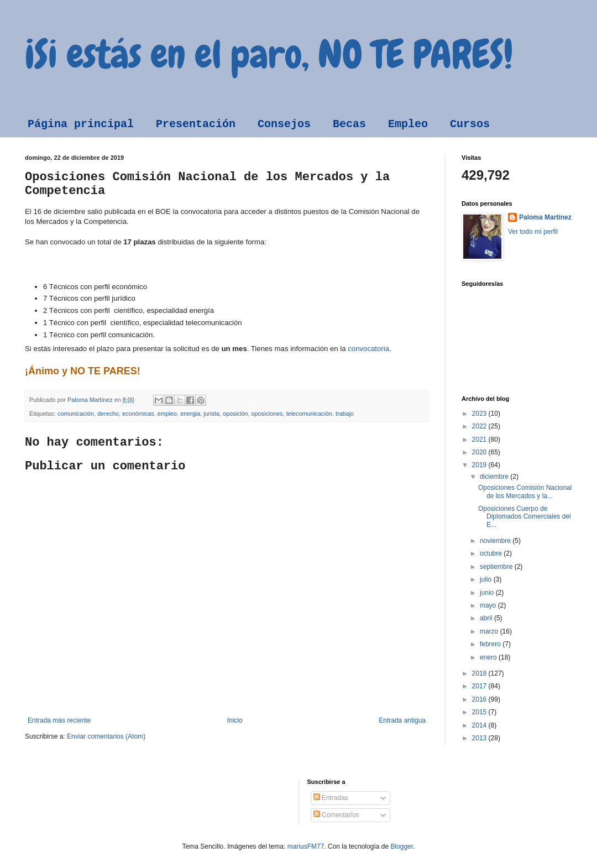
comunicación (76, 414)
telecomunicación (309, 414)
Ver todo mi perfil (533, 232)
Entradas (331, 798)
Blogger (402, 846)
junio (488, 593)
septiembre (497, 567)
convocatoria (368, 349)
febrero (491, 644)
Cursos (470, 124)
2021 (480, 440)
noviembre (496, 541)
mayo (489, 605)
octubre (492, 553)
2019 (480, 465)
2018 (480, 673)
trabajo (345, 414)
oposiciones (267, 414)
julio (487, 579)
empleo (167, 414)
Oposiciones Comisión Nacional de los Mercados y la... (525, 491)
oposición (235, 414)
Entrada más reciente (59, 720)
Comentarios (336, 815)
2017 (480, 686)
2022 (480, 426)
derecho (108, 414)
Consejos (284, 124)
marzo (490, 631)
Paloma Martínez (545, 217)
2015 (480, 712)
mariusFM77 (306, 846)
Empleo (408, 124)
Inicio (235, 720)
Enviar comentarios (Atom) (106, 736)
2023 (480, 414)
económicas (138, 414)
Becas (349, 124)
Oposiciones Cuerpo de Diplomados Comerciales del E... (525, 517)
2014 (480, 725)
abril (487, 618)
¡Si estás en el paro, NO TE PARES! (269, 54)
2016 (480, 699)
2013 (480, 738)
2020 (480, 452)
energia (190, 414)
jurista (211, 414)
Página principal (81, 124)
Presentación (196, 124)
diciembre (495, 477)
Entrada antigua (402, 720)
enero (489, 657)
